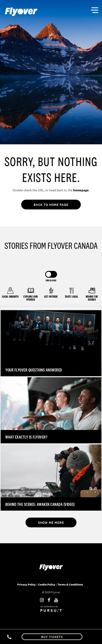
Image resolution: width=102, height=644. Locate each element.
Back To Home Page (51, 205)
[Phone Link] (9, 637)
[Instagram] (42, 600)
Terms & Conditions (70, 584)
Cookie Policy (47, 584)
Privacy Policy (26, 584)
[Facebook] (49, 600)
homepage (81, 190)
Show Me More (51, 523)
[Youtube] (56, 600)
